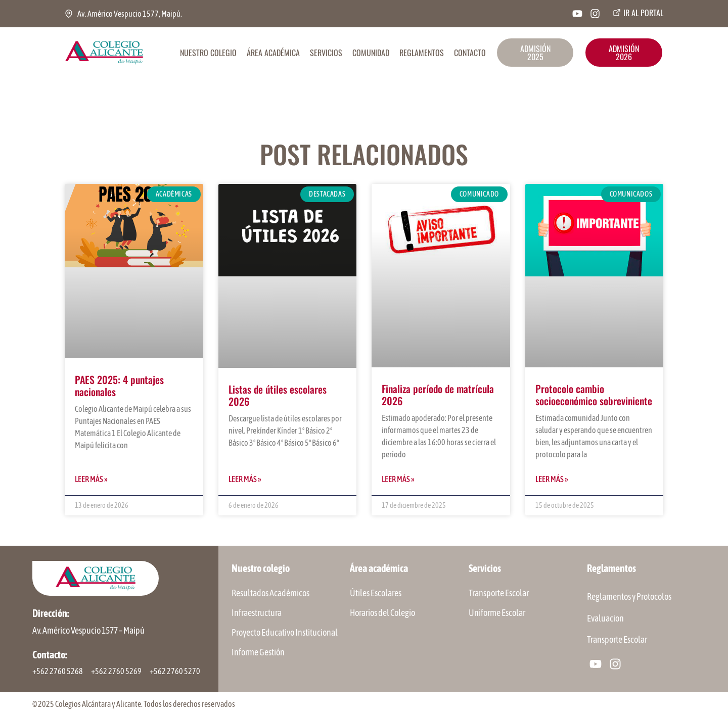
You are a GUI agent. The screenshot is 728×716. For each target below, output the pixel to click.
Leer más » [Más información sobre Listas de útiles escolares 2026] (245, 479)
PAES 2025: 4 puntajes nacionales (119, 386)
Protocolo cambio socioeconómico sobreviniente (594, 395)
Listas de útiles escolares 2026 (278, 395)
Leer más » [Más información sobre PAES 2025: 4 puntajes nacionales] (91, 479)
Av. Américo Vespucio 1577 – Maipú (88, 630)
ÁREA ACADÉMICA (273, 53)
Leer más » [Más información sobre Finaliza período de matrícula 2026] (398, 479)
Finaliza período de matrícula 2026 (438, 395)
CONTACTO (470, 53)
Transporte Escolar (617, 640)
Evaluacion (605, 619)
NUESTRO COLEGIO (208, 53)
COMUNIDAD (371, 53)
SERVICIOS (326, 53)
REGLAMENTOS (422, 53)
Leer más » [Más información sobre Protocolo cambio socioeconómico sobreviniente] (552, 479)
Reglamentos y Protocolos (629, 597)
